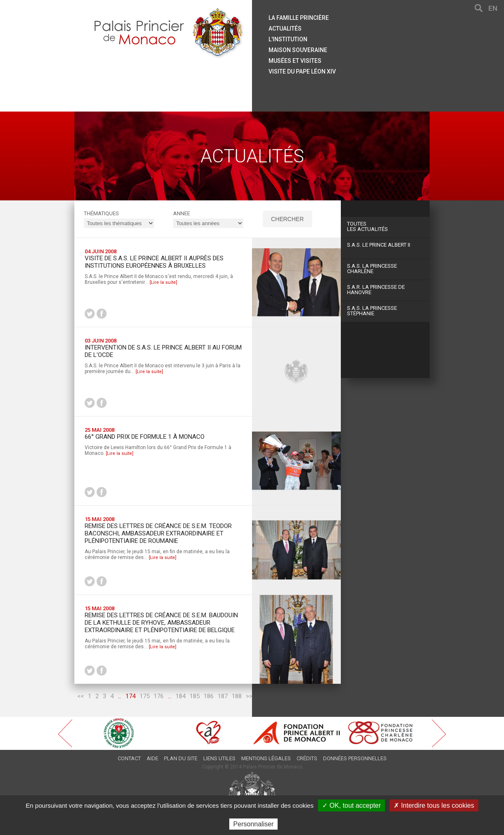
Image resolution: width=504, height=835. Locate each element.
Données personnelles (355, 758)
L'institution (288, 39)
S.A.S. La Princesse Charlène (372, 269)
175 (145, 696)
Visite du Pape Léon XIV (302, 71)
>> (249, 696)
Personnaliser (254, 824)
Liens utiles (219, 758)
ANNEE (182, 213)
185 (195, 696)
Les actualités (385, 226)
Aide (152, 758)
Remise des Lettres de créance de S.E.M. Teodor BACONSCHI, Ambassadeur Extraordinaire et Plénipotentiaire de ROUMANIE (158, 533)
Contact (129, 758)
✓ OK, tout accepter (352, 805)
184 (181, 696)
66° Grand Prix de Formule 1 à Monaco (145, 437)
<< (81, 696)
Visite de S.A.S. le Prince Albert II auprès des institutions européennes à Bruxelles (154, 262)
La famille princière (299, 18)
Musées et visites (295, 61)
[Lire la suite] (163, 282)
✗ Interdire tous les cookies (434, 805)
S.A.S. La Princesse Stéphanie (372, 311)
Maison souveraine (298, 50)
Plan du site (181, 758)
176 (159, 696)
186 (209, 696)
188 (237, 696)
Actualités (285, 29)
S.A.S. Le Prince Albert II (379, 245)
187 (223, 696)
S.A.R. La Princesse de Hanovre (376, 290)
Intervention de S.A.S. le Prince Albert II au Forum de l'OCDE (163, 351)
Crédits (307, 758)
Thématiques (101, 213)
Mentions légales (266, 758)
